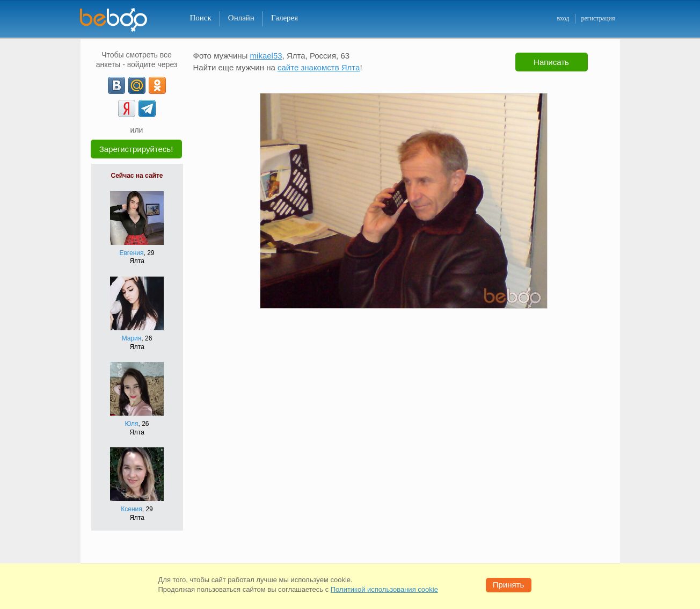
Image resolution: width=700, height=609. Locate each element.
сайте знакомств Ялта (319, 67)
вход (563, 18)
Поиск (201, 18)
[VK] (116, 85)
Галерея (285, 18)
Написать (551, 62)
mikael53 (266, 56)
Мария (132, 338)
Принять (509, 585)
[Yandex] (127, 108)
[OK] (157, 85)
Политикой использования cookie (384, 589)
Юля (131, 424)
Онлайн (241, 18)
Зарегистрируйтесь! (136, 149)
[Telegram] (147, 108)
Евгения (131, 253)
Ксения (132, 509)
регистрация (598, 18)
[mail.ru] (137, 85)
